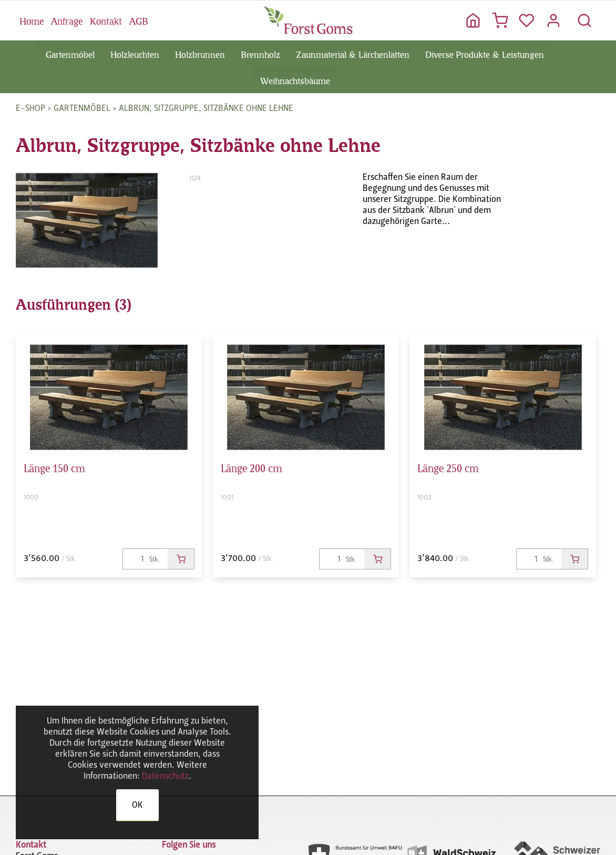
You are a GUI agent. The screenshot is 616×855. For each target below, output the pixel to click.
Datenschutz (165, 776)
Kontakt (106, 20)
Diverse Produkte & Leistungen (485, 54)
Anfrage (67, 20)
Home (32, 20)
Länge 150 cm (54, 467)
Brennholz (260, 54)
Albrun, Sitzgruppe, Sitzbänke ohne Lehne (206, 108)
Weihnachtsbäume (295, 80)
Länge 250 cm (448, 467)
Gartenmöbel (70, 54)
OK (137, 805)
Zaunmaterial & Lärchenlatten (353, 54)
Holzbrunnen (200, 54)
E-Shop (30, 108)
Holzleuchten (135, 54)
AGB (138, 20)
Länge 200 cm (251, 467)
